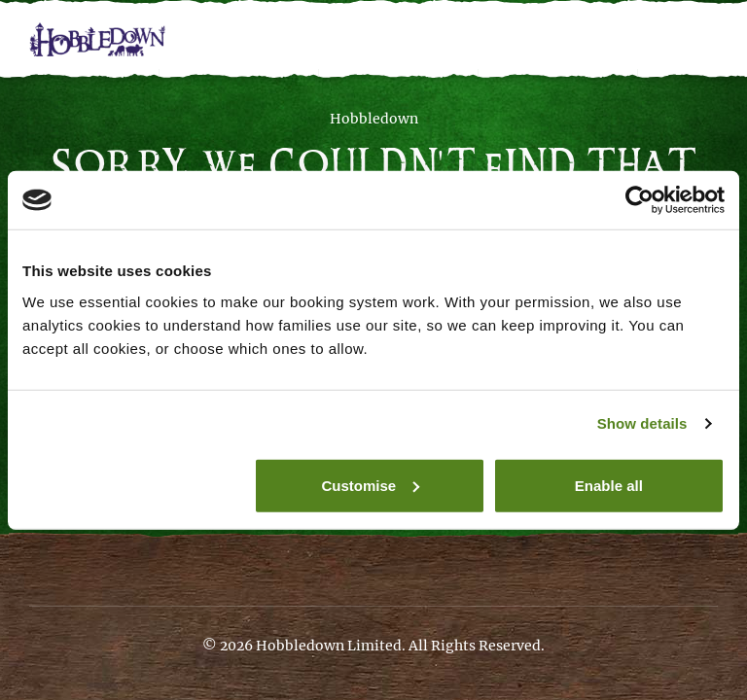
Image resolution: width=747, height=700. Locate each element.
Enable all (609, 485)
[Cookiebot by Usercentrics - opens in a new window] (640, 200)
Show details (642, 423)
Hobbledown (374, 119)
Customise (371, 485)
